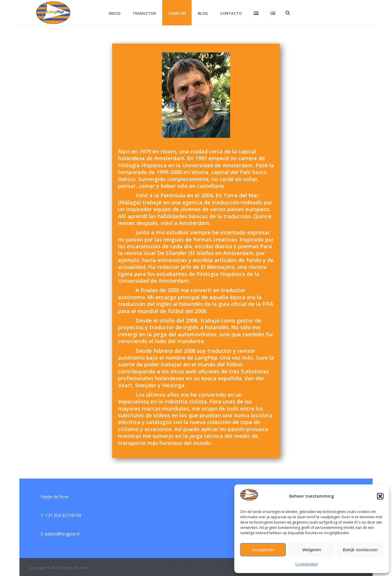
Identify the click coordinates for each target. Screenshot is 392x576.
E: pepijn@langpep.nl (60, 534)
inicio (114, 13)
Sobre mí (177, 13)
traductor (144, 13)
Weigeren (312, 550)
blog (203, 13)
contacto (231, 13)
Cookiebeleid (306, 564)
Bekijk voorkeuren (360, 550)
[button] (380, 496)
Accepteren (263, 550)
